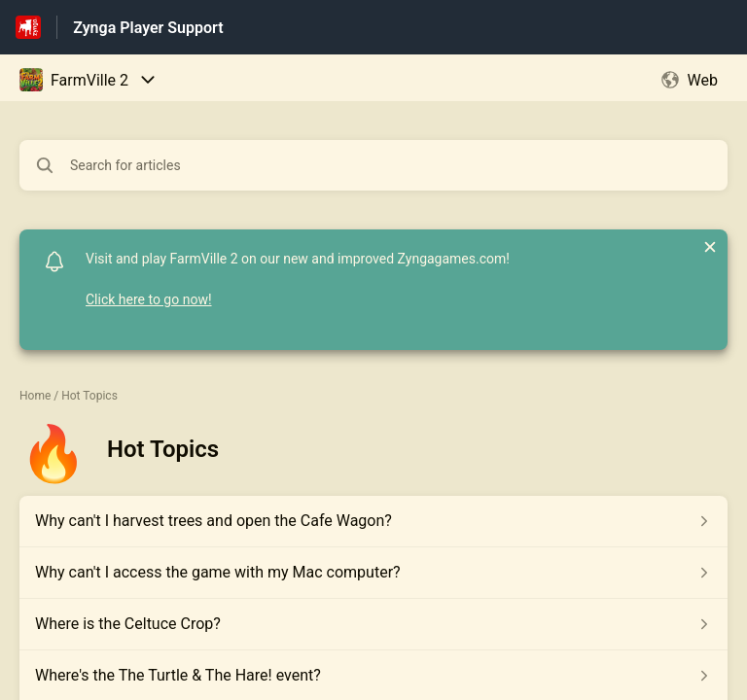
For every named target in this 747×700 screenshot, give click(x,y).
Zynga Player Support (148, 28)
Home (35, 396)
